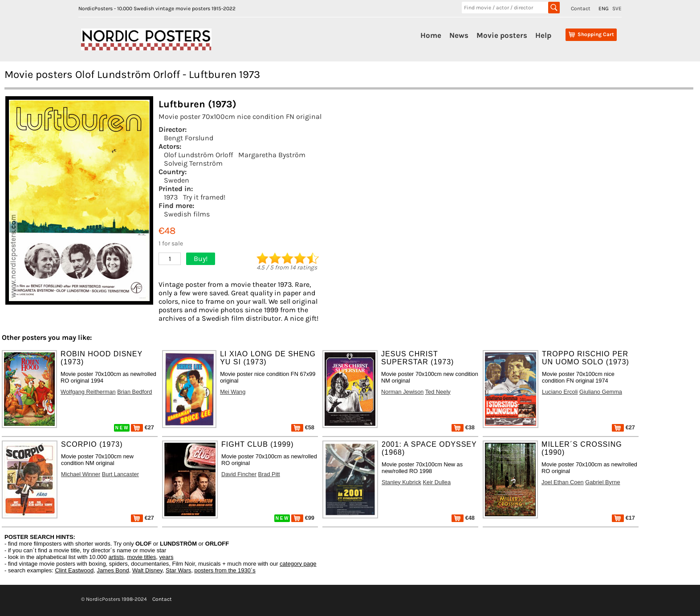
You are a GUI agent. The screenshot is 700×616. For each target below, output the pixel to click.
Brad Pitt (269, 474)
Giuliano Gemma (601, 392)
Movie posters (502, 35)
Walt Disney (147, 570)
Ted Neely (438, 392)
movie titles (141, 557)
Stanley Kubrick (401, 482)
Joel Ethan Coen (563, 482)
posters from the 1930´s (225, 570)
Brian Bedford (134, 392)
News (459, 35)
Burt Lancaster (120, 474)
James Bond (113, 570)
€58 (303, 427)
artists (116, 557)
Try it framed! (204, 197)
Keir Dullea (437, 482)
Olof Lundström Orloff (198, 155)
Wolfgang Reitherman (88, 392)
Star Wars (178, 570)
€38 (463, 427)
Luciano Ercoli (560, 392)
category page (298, 564)
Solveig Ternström (193, 163)
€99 (303, 518)
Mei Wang (233, 392)
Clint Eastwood (74, 570)
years (167, 557)
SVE (617, 8)
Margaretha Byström (272, 155)
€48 (463, 518)
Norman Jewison (402, 392)
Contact (581, 8)
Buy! (201, 259)
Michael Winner (81, 474)
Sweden (177, 180)
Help (543, 35)
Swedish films (187, 214)
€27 (142, 427)
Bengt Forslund (189, 138)
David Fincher (239, 474)
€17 (623, 518)
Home (431, 35)
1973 (171, 197)
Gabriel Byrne (602, 482)
